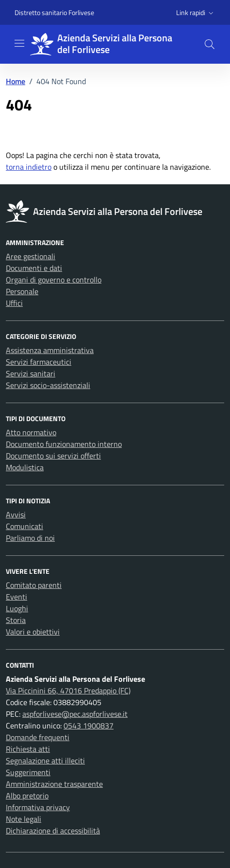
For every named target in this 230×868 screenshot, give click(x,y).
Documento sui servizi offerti (53, 456)
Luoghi (17, 608)
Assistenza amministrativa (50, 350)
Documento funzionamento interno (64, 444)
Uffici (14, 303)
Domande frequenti (38, 737)
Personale (22, 291)
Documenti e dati (34, 268)
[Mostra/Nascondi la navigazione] (19, 43)
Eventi (16, 597)
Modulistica (25, 467)
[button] (196, 13)
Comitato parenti (34, 585)
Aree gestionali (31, 256)
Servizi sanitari (31, 373)
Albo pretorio (27, 796)
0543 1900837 (89, 726)
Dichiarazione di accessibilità (53, 831)
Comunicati (25, 526)
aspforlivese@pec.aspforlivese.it (75, 714)
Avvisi (16, 514)
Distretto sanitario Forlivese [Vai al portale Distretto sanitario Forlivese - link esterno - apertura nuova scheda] (54, 12)
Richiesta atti (28, 749)
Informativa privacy (38, 807)
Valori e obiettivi (33, 632)
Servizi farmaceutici (39, 362)
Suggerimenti (28, 772)
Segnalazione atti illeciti (45, 761)
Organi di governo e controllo (54, 280)
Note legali (24, 819)
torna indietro (29, 167)
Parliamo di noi (30, 538)
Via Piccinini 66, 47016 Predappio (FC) (68, 691)
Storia (16, 620)
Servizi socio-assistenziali (48, 385)
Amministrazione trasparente (54, 784)
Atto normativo (31, 432)
